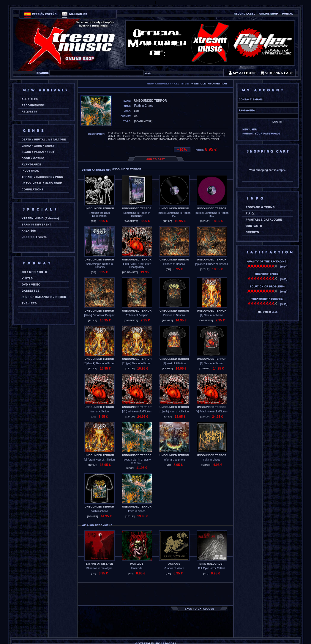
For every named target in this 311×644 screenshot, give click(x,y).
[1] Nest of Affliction (212, 363)
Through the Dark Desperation (99, 214)
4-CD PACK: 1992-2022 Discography (137, 266)
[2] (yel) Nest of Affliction (137, 363)
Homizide (137, 568)
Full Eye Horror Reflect (212, 568)
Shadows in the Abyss (99, 568)
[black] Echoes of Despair (99, 315)
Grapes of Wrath (174, 568)
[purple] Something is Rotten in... (212, 214)
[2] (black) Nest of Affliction (99, 363)
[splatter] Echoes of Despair (212, 264)
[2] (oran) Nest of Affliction (99, 460)
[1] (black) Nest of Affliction (211, 411)
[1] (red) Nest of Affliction (137, 411)
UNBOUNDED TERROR (99, 208)
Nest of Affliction (99, 411)
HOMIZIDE (137, 564)
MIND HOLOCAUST (212, 564)
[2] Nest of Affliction (212, 315)
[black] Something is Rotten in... (174, 214)
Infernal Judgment (174, 460)
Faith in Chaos (211, 460)
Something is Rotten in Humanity (137, 214)
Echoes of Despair (174, 264)
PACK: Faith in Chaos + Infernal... (137, 461)
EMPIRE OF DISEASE (100, 564)
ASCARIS (174, 564)
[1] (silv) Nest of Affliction (174, 411)
